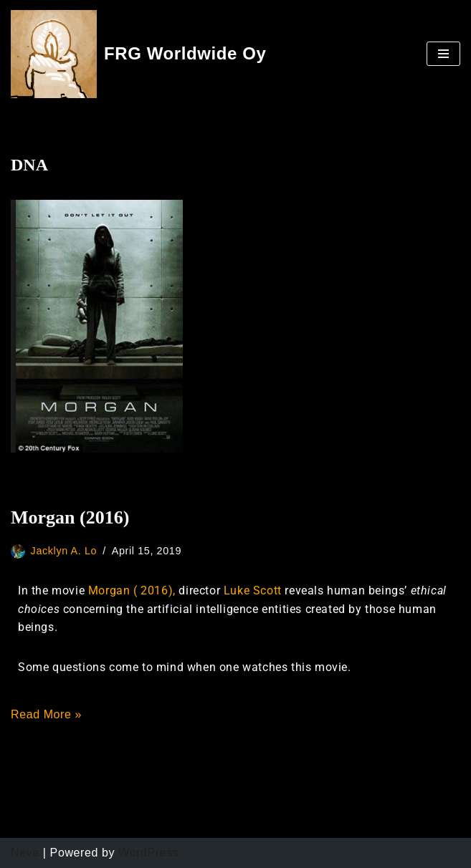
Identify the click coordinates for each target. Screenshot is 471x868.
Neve (25, 853)
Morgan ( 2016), (134, 590)
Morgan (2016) (70, 517)
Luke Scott (253, 590)
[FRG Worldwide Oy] (139, 54)
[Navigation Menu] (443, 54)
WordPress (148, 853)
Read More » (46, 714)
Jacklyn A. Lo (64, 551)
